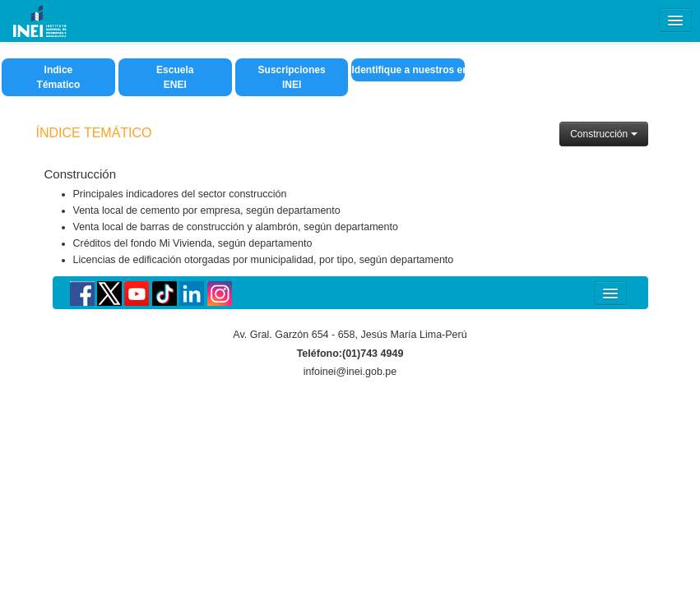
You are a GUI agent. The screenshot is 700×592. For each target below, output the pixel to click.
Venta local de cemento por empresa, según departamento (207, 210)
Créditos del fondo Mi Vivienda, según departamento (193, 243)
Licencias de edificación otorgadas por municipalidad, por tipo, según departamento (264, 260)
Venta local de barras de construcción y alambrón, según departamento (236, 227)
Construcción (603, 134)
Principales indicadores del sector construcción (180, 194)
